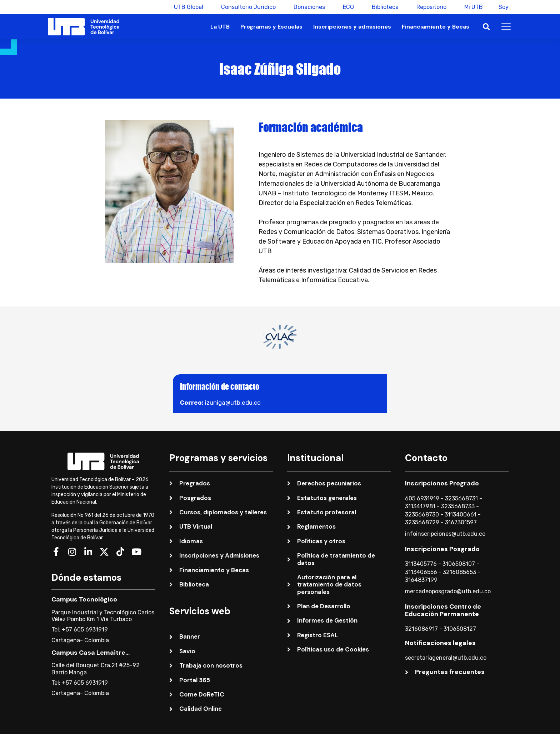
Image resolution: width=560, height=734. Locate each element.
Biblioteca (383, 7)
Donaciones (307, 7)
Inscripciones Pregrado (442, 483)
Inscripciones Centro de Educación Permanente (443, 610)
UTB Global (186, 7)
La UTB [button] (220, 27)
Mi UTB (471, 7)
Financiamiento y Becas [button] (436, 27)
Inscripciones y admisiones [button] (352, 27)
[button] (486, 27)
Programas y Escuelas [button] (271, 27)
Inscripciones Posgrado (442, 549)
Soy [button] (504, 7)
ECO (346, 7)
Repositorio (429, 7)
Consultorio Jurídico (246, 7)
